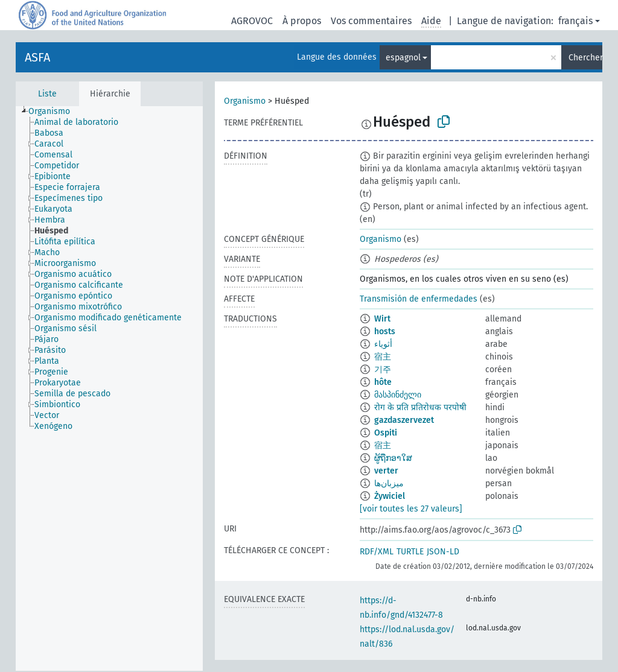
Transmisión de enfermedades (419, 299)
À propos (302, 21)
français (575, 21)
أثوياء (383, 344)
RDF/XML (377, 552)
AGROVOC (252, 21)
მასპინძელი (398, 395)
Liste (47, 94)
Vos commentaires (371, 21)
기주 (383, 369)
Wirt (382, 319)
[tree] (109, 388)
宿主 (383, 357)
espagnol (403, 58)
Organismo (245, 101)
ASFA (37, 57)
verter (386, 471)
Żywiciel (390, 496)
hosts (385, 331)
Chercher (585, 58)
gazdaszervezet (404, 420)
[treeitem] (54, 112)
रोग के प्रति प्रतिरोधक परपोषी (420, 407)
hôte (383, 382)
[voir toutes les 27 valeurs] (411, 509)
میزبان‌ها (389, 483)
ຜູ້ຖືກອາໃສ (393, 458)
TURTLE (410, 552)
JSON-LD (443, 552)
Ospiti (386, 433)
